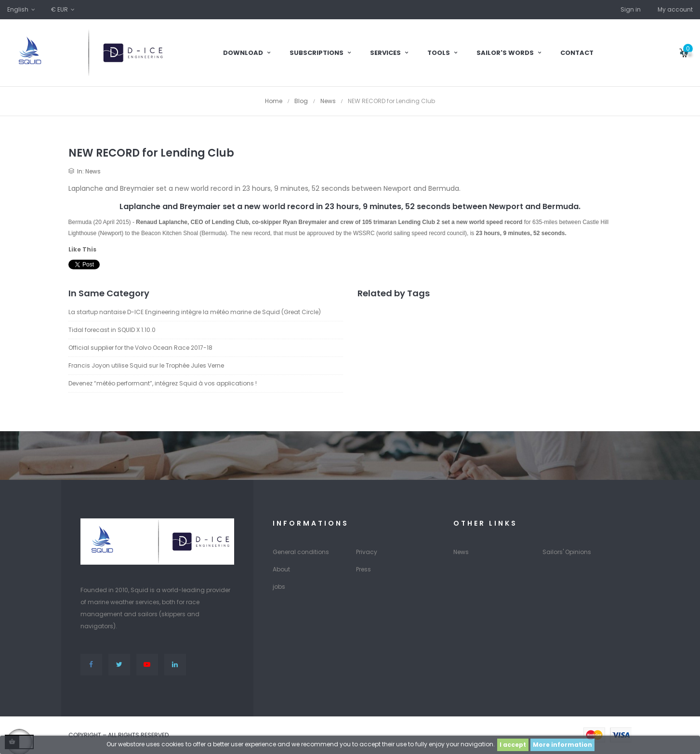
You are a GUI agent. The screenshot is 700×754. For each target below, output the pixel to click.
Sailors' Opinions (567, 552)
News (93, 171)
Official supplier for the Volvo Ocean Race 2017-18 (140, 348)
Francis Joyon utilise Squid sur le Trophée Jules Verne (146, 365)
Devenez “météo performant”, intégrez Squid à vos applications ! (163, 383)
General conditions (301, 552)
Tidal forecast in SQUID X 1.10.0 (112, 330)
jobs (279, 587)
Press (363, 569)
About (281, 569)
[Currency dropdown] (64, 10)
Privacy (367, 552)
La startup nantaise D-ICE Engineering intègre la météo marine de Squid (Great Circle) (195, 312)
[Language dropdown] (22, 10)
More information (562, 745)
